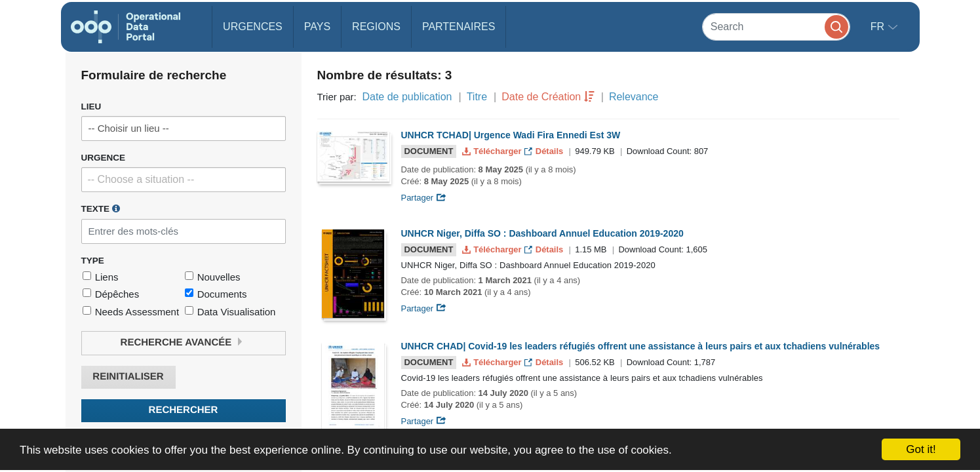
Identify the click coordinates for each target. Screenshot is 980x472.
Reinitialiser (128, 377)
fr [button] (879, 27)
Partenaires (459, 27)
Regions (376, 27)
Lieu (91, 107)
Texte (101, 208)
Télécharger (493, 151)
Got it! (921, 449)
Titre (477, 97)
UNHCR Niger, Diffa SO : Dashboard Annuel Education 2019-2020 (542, 233)
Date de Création (541, 97)
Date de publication (407, 97)
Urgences (253, 27)
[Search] (776, 27)
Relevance (634, 97)
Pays (317, 27)
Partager (424, 198)
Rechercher (184, 410)
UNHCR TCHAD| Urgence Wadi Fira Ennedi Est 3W (511, 135)
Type (93, 261)
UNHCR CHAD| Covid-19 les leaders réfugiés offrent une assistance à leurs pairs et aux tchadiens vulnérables (641, 346)
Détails (545, 151)
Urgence (104, 158)
